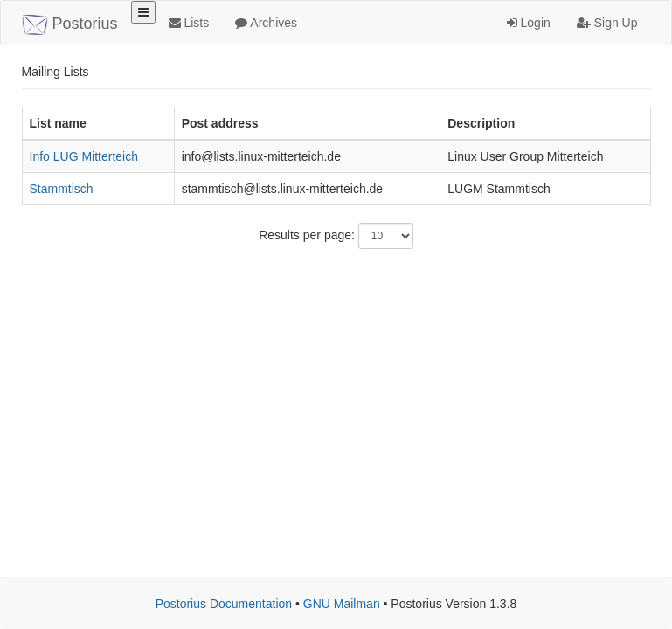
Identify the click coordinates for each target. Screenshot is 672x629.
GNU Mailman (342, 604)
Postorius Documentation (224, 604)
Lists (189, 23)
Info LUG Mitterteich (84, 156)
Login (529, 23)
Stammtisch (62, 189)
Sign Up (607, 23)
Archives (266, 23)
